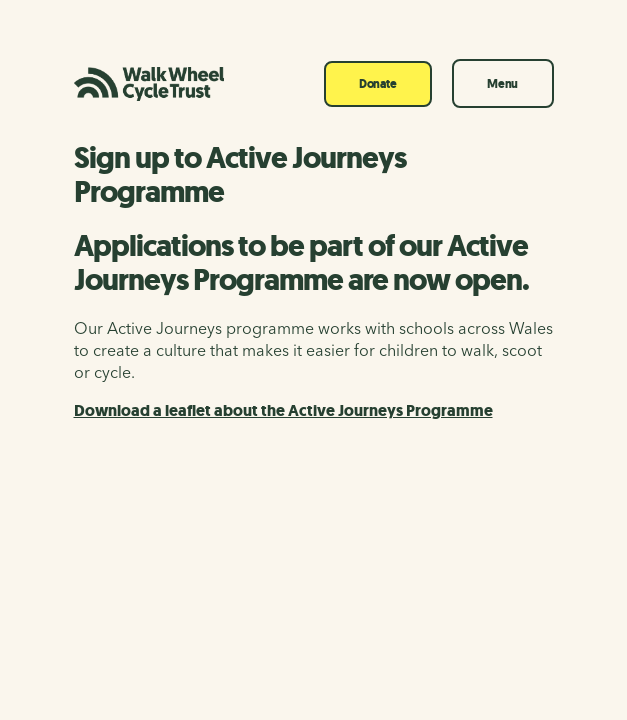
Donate (378, 84)
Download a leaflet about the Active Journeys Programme (283, 410)
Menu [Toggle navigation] (502, 84)
